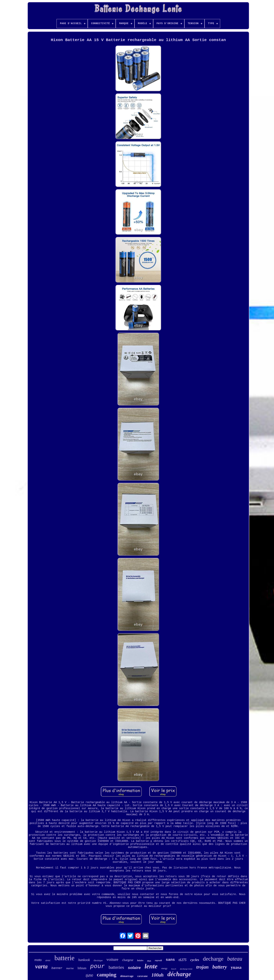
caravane (142, 976)
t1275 (183, 960)
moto (38, 960)
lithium (82, 968)
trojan (202, 967)
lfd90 (89, 976)
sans (170, 960)
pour (98, 966)
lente (151, 966)
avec (48, 960)
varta (41, 966)
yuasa (236, 967)
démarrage (127, 976)
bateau (235, 959)
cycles (195, 960)
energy (164, 968)
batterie (64, 958)
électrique (98, 960)
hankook (84, 960)
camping (107, 975)
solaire (134, 968)
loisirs (140, 960)
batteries (116, 967)
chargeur (128, 960)
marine (70, 968)
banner (57, 968)
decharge (213, 959)
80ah (149, 961)
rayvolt (158, 960)
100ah (158, 975)
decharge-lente (186, 969)
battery (220, 967)
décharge (179, 974)
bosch (174, 969)
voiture (112, 959)
